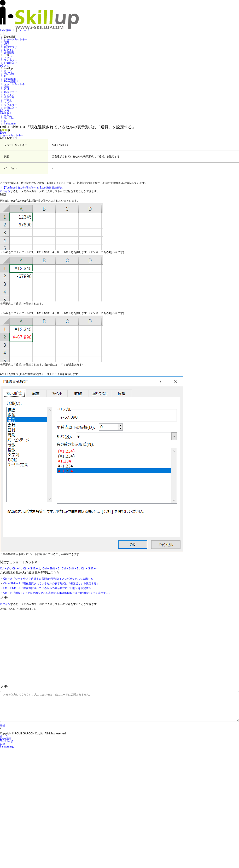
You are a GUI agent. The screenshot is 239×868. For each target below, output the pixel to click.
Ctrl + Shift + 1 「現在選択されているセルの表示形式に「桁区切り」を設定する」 (51, 583)
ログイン (7, 50)
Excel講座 (8, 30)
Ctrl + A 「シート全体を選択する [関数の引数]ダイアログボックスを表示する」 (50, 579)
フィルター (8, 60)
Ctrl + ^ (16, 569)
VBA (5, 45)
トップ (6, 58)
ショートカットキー (14, 39)
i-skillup (6, 113)
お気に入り (8, 63)
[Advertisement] (119, 648)
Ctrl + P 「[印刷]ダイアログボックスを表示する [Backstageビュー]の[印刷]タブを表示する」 (57, 593)
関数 (5, 42)
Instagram (8, 79)
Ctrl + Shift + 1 (32, 569)
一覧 (6, 100)
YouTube (7, 74)
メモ (5, 66)
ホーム (24, 30)
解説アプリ (8, 47)
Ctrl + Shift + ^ (89, 569)
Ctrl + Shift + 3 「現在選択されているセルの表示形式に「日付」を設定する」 (49, 588)
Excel (3, 133)
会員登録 (7, 52)
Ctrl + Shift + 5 (70, 569)
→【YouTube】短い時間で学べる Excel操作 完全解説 (31, 188)
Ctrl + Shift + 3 (51, 569)
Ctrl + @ (5, 569)
